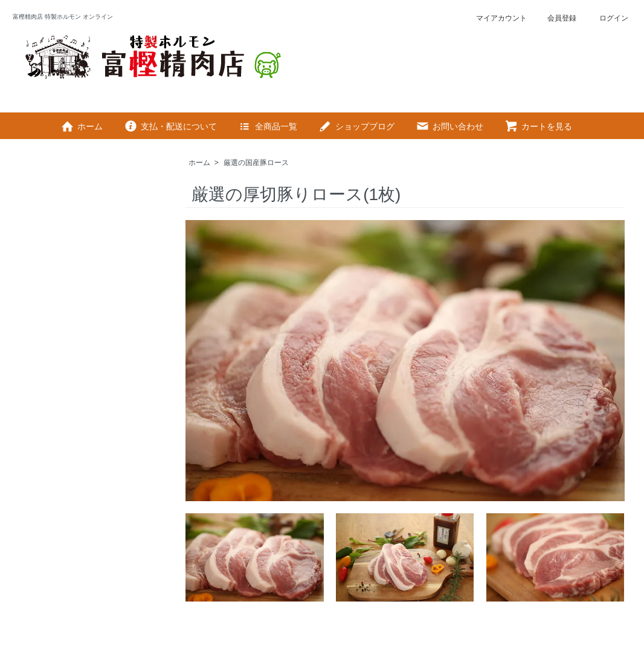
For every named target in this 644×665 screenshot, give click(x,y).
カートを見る (538, 126)
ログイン (606, 18)
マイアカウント (495, 18)
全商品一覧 (267, 126)
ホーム (81, 126)
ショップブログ (356, 126)
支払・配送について (170, 126)
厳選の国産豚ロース (256, 163)
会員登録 (555, 18)
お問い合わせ (449, 126)
